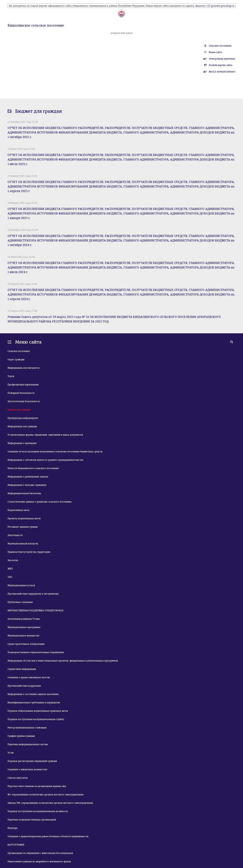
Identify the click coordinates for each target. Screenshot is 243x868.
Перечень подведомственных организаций (32, 820)
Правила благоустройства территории (29, 552)
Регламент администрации (23, 527)
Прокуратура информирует (23, 418)
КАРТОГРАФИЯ (16, 845)
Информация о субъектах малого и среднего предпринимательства (45, 460)
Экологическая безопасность (24, 401)
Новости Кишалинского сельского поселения (33, 468)
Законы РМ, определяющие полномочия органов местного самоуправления (50, 803)
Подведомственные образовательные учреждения (36, 652)
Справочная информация (22, 669)
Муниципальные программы (24, 627)
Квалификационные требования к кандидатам (34, 703)
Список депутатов (18, 778)
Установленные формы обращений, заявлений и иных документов (45, 435)
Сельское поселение (19, 351)
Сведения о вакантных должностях (27, 770)
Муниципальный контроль (23, 544)
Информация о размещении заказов (28, 477)
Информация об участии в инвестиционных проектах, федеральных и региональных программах (63, 661)
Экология (13, 560)
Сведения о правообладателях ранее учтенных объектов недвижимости (48, 836)
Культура (13, 828)
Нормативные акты (19, 510)
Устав (11, 753)
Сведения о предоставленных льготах (29, 677)
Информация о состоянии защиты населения (33, 694)
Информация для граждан (22, 426)
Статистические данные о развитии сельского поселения (40, 502)
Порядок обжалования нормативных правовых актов (38, 711)
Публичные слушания (20, 602)
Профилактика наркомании (23, 385)
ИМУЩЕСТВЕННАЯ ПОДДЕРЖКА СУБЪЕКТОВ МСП (36, 611)
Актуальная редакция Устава (24, 619)
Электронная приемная (222, 59)
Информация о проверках (22, 443)
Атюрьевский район (122, 33)
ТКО (10, 577)
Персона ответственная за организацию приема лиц (37, 786)
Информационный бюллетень (24, 493)
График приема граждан (21, 736)
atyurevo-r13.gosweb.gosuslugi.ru (215, 6)
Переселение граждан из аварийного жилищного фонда (39, 862)
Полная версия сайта (221, 65)
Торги (11, 376)
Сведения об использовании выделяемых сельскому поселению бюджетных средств (55, 452)
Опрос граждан (16, 360)
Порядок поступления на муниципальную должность (38, 811)
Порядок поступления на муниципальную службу (36, 719)
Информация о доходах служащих (27, 485)
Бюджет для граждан (19, 410)
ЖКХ (10, 569)
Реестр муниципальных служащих (27, 728)
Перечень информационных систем (28, 744)
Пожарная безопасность (21, 393)
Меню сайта (215, 52)
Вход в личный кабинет (222, 72)
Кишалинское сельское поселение (36, 25)
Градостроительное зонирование (26, 644)
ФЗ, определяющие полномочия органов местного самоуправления (46, 795)
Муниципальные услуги (21, 585)
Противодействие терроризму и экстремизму (33, 594)
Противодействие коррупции (24, 686)
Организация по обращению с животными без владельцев (40, 853)
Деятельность (15, 535)
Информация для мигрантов (24, 368)
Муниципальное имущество (24, 636)
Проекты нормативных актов (24, 519)
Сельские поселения (220, 46)
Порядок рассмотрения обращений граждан (32, 761)
